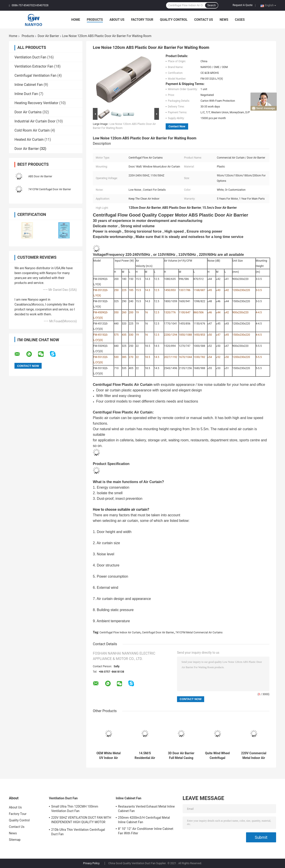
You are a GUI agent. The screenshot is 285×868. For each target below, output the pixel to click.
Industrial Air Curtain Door (35, 121)
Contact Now (177, 126)
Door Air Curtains (28, 112)
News (224, 20)
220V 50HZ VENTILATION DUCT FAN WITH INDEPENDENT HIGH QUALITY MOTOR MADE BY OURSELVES (81, 820)
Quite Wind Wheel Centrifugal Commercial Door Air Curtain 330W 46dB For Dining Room (217, 756)
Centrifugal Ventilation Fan (35, 75)
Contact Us (204, 20)
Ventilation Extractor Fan (34, 66)
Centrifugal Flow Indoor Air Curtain (120, 632)
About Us (117, 20)
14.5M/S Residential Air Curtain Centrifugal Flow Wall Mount (145, 756)
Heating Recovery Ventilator (36, 103)
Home (76, 20)
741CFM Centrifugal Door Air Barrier (50, 189)
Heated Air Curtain (29, 139)
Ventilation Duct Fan (30, 57)
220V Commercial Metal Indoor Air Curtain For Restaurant (254, 756)
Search (212, 5)
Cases (240, 20)
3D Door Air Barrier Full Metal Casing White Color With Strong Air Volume (181, 756)
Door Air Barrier (48, 36)
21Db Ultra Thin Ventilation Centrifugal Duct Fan (78, 832)
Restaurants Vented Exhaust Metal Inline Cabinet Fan (146, 809)
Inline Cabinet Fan (29, 85)
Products (95, 20)
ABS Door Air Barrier (40, 176)
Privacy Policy (91, 863)
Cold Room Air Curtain (32, 130)
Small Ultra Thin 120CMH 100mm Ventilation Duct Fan (75, 809)
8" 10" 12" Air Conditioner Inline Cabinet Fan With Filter (146, 831)
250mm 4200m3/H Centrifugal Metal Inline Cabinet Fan (144, 820)
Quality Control (174, 20)
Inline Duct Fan (26, 94)
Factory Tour (142, 20)
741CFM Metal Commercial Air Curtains (199, 632)
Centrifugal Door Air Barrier (158, 632)
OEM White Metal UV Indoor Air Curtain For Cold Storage (109, 756)
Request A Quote (243, 5)
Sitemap (15, 840)
